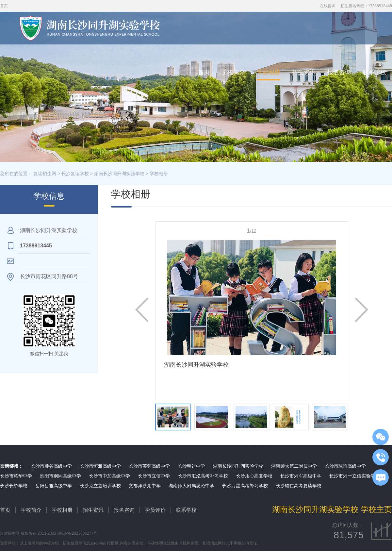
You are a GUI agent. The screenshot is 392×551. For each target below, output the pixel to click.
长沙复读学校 (75, 174)
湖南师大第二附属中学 (294, 466)
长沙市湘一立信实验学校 (354, 476)
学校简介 (233, 72)
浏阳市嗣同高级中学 (60, 476)
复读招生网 (45, 174)
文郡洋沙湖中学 (145, 486)
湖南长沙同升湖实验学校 (119, 174)
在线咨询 (328, 6)
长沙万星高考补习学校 (245, 486)
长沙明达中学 (191, 466)
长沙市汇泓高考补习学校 (203, 476)
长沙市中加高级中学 (109, 476)
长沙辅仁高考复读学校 (299, 486)
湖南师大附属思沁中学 (191, 486)
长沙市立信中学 (154, 476)
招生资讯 (304, 72)
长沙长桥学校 (14, 486)
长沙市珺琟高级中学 (345, 466)
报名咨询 (339, 72)
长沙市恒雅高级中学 (100, 466)
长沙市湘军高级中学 (301, 476)
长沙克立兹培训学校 (100, 486)
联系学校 (374, 72)
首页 (204, 72)
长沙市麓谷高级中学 (51, 466)
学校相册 (269, 72)
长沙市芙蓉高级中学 (149, 466)
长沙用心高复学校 (254, 476)
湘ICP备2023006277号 (77, 533)
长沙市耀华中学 (16, 476)
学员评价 (155, 510)
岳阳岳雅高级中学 (54, 486)
